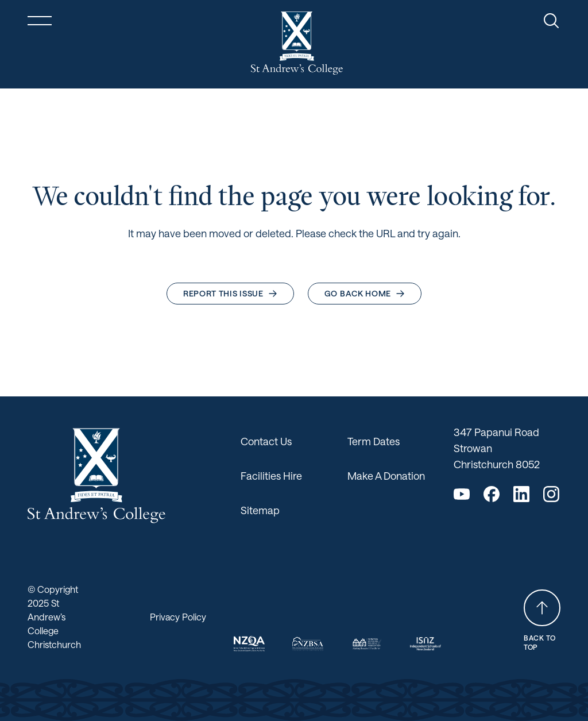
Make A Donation (386, 476)
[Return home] (297, 43)
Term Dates (374, 441)
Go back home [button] (365, 293)
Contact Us (266, 441)
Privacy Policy (178, 617)
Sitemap (260, 510)
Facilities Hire (271, 476)
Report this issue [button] (230, 293)
